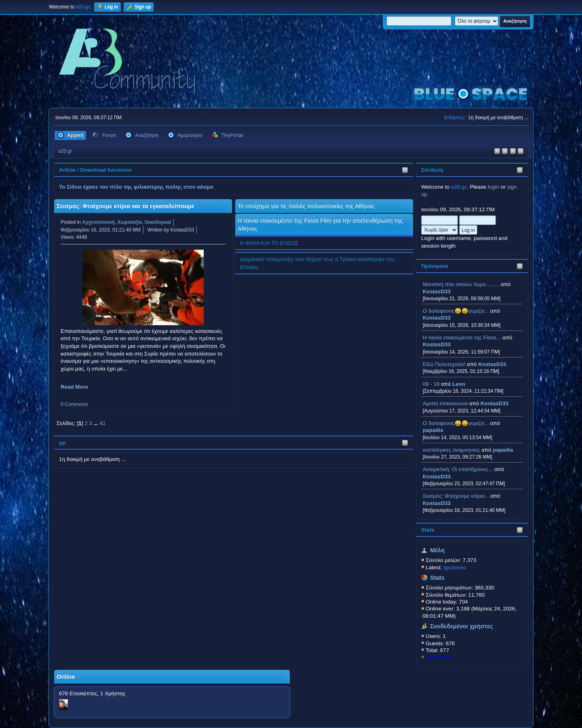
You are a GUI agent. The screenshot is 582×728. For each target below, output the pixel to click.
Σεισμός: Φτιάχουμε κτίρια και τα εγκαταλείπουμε (125, 206)
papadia (433, 430)
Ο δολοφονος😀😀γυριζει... (456, 311)
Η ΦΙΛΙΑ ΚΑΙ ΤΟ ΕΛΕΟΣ (269, 243)
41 (102, 423)
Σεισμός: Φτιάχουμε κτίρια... (456, 496)
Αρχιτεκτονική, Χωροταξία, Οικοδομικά (127, 222)
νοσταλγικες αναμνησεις (451, 450)
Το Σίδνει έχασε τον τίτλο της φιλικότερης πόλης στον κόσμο (136, 187)
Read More (74, 387)
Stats (428, 530)
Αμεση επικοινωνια (445, 403)
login (493, 187)
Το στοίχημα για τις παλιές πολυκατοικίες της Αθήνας (306, 206)
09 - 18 (431, 384)
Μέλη (437, 550)
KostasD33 (437, 291)
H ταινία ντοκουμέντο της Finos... (462, 338)
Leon (459, 384)
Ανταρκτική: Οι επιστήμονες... (458, 469)
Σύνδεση (432, 170)
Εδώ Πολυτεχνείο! (444, 364)
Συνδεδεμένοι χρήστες (462, 626)
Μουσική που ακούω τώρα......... (461, 284)
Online (66, 677)
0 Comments (74, 404)
